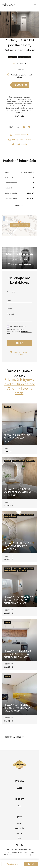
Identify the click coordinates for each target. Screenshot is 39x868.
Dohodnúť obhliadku (20, 135)
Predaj (20, 787)
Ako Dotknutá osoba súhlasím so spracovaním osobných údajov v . (19, 330)
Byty (20, 805)
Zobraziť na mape (20, 225)
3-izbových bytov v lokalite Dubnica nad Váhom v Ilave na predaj (19, 386)
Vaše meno (11, 292)
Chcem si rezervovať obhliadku (19, 353)
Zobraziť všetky (20, 205)
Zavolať (31, 864)
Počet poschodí (11, 183)
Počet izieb (9, 188)
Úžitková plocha (11, 198)
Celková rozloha (11, 193)
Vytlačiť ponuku (19, 144)
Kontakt (20, 833)
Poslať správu (12, 864)
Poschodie (9, 177)
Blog (19, 838)
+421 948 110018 (21, 260)
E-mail (9, 300)
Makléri (19, 823)
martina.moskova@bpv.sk (21, 264)
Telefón (9, 309)
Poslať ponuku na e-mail (19, 140)
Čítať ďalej (19, 116)
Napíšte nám (19, 828)
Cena (7, 172)
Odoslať (20, 343)
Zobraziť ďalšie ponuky (15, 737)
